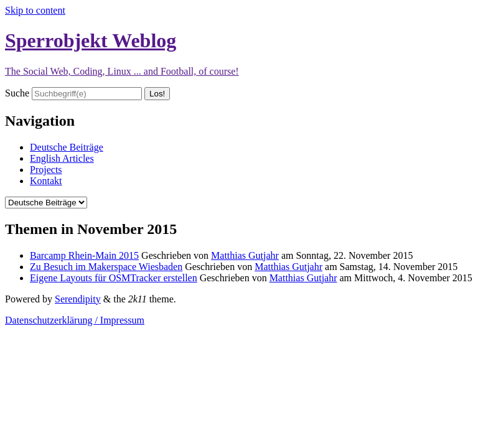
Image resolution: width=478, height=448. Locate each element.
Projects (46, 170)
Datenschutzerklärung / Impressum (75, 320)
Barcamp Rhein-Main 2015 (84, 255)
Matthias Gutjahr (245, 255)
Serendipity (78, 299)
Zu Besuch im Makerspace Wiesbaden (106, 267)
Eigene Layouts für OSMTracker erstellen (114, 278)
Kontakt (46, 181)
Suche (17, 93)
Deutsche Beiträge (67, 147)
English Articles (62, 158)
